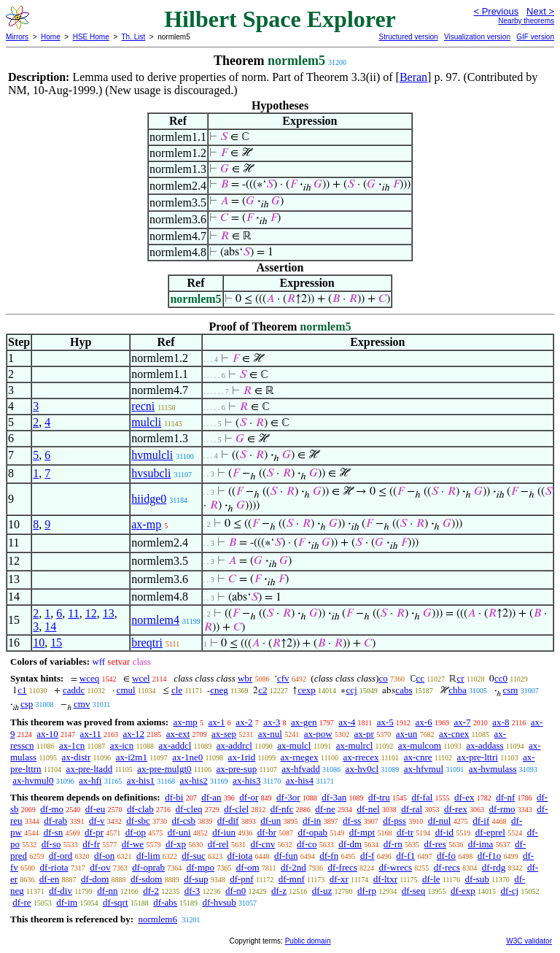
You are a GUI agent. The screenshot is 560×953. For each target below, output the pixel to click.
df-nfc (282, 809)
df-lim (148, 856)
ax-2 (244, 722)
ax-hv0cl (362, 769)
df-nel (369, 809)
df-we (133, 844)
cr (460, 678)
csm (511, 690)
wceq (89, 678)
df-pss (394, 821)
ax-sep (224, 734)
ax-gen (304, 722)
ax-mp (146, 524)
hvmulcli (152, 455)
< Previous (496, 11)
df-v (97, 821)
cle (177, 690)
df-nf (505, 797)
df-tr (405, 832)
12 (91, 613)
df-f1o (490, 856)
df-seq (414, 891)
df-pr (94, 832)
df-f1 (405, 856)
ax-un (407, 734)
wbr (245, 678)
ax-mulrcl (355, 745)
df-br (267, 832)
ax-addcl (175, 745)
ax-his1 (141, 780)
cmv (82, 704)
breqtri (147, 643)
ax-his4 (300, 780)
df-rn (393, 844)
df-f (367, 856)
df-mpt (362, 832)
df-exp (463, 891)
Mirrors (17, 37)
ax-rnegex (300, 757)
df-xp (176, 844)
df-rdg (494, 867)
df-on (104, 856)
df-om (248, 867)
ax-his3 (246, 780)
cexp (307, 690)
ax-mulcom (420, 745)
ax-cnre (418, 757)
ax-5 (385, 722)
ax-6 (424, 722)
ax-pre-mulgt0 (164, 769)
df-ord (61, 856)
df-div (61, 891)
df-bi (174, 797)
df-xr (339, 879)
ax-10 (47, 734)
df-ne (325, 809)
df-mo (52, 809)
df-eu (95, 809)
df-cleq (189, 809)
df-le (431, 879)
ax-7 (462, 722)
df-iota (240, 856)
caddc (74, 690)
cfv (283, 678)
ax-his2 (193, 780)
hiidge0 (149, 499)
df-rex (456, 809)
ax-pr (363, 734)
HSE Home (91, 37)
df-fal (422, 797)
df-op (136, 832)
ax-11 (91, 734)
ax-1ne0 (187, 757)
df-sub (477, 879)
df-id (444, 832)
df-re (22, 902)
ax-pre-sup (237, 769)
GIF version (535, 37)
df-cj (510, 891)
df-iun (224, 832)
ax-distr (77, 757)
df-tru (379, 797)
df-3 (192, 891)
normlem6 (157, 919)
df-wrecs (396, 867)
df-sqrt (116, 902)
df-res (435, 844)
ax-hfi (90, 780)
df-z (279, 891)
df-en (49, 879)
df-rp (367, 891)
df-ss (352, 821)
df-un (271, 821)
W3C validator (529, 941)
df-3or (288, 797)
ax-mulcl (294, 745)
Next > (540, 11)
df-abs (165, 902)
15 (56, 643)
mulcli (146, 422)
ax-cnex (454, 734)
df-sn (54, 832)
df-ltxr (385, 879)
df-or (249, 797)
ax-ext (178, 734)
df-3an (334, 797)
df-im (67, 902)
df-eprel (490, 832)
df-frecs (342, 867)
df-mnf (292, 879)
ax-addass (485, 745)
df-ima (481, 844)
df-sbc (138, 821)
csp (27, 704)
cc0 (501, 678)
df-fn (329, 856)
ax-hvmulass (493, 769)
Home (51, 37)
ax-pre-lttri (478, 757)
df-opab (313, 832)
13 (109, 613)
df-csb (184, 821)
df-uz (322, 891)
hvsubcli (151, 473)
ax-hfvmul (424, 769)
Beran (413, 77)
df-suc (194, 856)
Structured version (408, 37)
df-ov (100, 867)
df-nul (440, 821)
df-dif (228, 821)
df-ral (412, 809)
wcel (141, 678)
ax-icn (122, 745)
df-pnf (242, 879)
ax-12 (133, 734)
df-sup (196, 879)
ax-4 (347, 722)
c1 (22, 690)
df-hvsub (219, 902)
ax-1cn (72, 745)
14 (50, 626)
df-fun (286, 856)
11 (73, 613)
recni (143, 406)
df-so (51, 844)
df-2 (151, 891)
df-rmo (502, 809)
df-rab (55, 821)
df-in (312, 821)
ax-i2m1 (132, 757)
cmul (126, 690)
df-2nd (293, 867)
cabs (404, 690)
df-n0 (236, 891)
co (383, 678)
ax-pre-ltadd (90, 769)
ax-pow (318, 734)
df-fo (446, 856)
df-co (307, 844)
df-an (211, 797)
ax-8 (501, 722)
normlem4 (155, 620)
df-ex (464, 797)
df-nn (107, 891)
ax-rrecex (361, 757)
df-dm (350, 844)
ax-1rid (242, 757)
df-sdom (146, 879)
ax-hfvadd (301, 769)
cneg (219, 690)
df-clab (140, 809)
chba (458, 690)
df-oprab (148, 867)
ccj (351, 690)
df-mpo (201, 867)
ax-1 (217, 722)
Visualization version (477, 37)
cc (421, 678)
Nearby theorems (526, 21)
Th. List (134, 37)
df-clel (236, 809)
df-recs (447, 867)
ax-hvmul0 (33, 780)
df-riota (54, 867)
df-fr (91, 844)
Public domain (308, 941)
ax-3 (272, 722)
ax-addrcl (234, 745)
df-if (481, 821)
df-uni (179, 832)
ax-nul (270, 734)
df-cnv (262, 844)
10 (39, 643)
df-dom (95, 879)
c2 (262, 690)
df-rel (218, 844)
